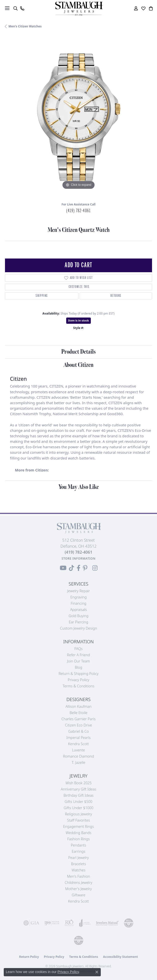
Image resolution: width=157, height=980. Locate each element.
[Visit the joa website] (85, 923)
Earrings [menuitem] (78, 851)
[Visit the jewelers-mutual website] (107, 923)
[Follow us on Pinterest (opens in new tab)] (85, 568)
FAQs (78, 649)
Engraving (79, 597)
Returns (116, 296)
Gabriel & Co (78, 731)
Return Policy (29, 957)
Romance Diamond (78, 756)
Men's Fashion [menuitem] (78, 876)
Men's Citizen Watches (25, 26)
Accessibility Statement (120, 957)
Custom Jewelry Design (78, 628)
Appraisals (78, 610)
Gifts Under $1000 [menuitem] (79, 808)
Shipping (42, 296)
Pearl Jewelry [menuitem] (78, 858)
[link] (22, 8)
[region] (78, 117)
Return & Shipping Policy (78, 674)
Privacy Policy (78, 680)
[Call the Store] (78, 552)
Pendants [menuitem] (79, 845)
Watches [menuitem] (78, 870)
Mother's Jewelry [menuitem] (78, 889)
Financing (78, 603)
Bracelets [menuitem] (79, 864)
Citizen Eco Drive (78, 725)
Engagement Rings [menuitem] (78, 826)
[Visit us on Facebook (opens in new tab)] (78, 568)
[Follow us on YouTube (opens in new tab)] (63, 568)
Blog (79, 667)
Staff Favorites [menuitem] (79, 820)
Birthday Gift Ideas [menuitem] (78, 795)
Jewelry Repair (78, 591)
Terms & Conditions (79, 686)
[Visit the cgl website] (79, 940)
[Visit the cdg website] (129, 923)
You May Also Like (79, 487)
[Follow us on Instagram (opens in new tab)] (95, 568)
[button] (15, 8)
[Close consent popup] (97, 972)
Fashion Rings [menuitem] (78, 839)
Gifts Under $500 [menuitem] (78, 802)
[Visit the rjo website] (69, 923)
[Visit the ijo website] (52, 923)
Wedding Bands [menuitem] (78, 833)
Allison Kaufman (78, 706)
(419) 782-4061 (78, 211)
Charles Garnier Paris (79, 719)
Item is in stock (79, 320)
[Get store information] (78, 558)
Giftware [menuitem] (78, 895)
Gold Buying (79, 616)
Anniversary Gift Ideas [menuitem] (78, 789)
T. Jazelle (78, 762)
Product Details (78, 352)
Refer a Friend (78, 655)
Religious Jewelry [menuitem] (78, 814)
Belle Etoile (78, 713)
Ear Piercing (79, 622)
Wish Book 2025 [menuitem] (78, 783)
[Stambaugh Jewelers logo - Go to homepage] (79, 9)
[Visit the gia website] (31, 923)
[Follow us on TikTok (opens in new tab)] (72, 568)
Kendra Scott (78, 744)
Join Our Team (79, 661)
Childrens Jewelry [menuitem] (78, 882)
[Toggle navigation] (7, 8)
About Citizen (78, 365)
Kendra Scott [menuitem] (78, 901)
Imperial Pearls (79, 738)
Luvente (78, 750)
